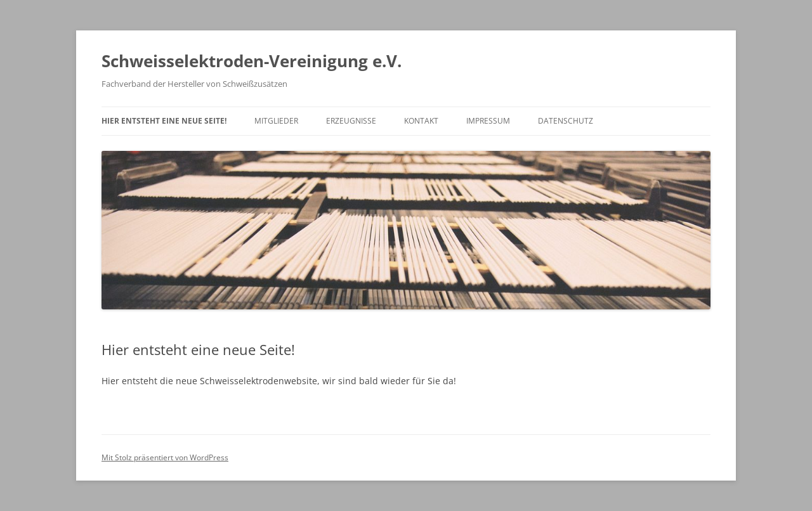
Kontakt (421, 121)
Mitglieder (276, 121)
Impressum (488, 121)
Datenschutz (566, 121)
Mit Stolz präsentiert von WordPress (165, 457)
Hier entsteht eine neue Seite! (164, 121)
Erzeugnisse (351, 121)
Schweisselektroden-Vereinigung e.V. (252, 61)
